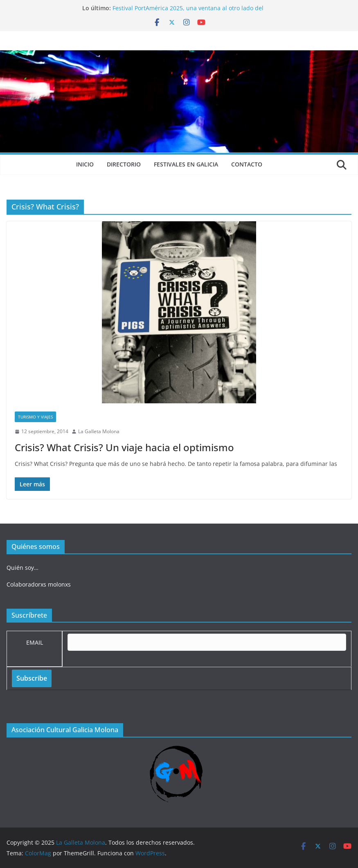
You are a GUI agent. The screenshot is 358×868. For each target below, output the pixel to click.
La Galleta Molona (99, 431)
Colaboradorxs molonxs (39, 584)
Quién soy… (23, 568)
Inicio (85, 164)
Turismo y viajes (35, 417)
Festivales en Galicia (186, 164)
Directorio (124, 164)
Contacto (247, 164)
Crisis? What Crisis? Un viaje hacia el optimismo (124, 447)
